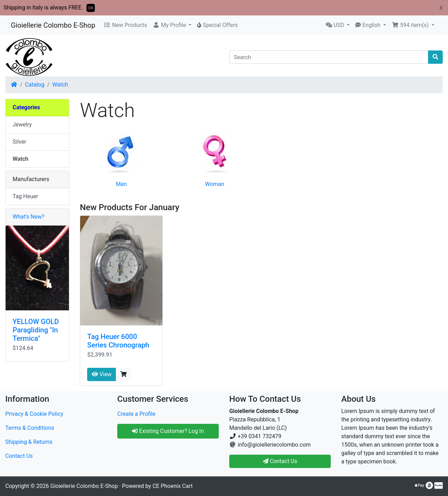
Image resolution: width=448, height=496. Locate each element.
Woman (215, 184)
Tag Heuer (25, 196)
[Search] (329, 57)
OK (91, 8)
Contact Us (19, 456)
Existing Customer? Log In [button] (168, 431)
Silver (19, 142)
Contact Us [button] (280, 461)
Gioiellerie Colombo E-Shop (53, 25)
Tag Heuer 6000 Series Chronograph (118, 341)
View (102, 374)
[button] (172, 25)
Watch (60, 85)
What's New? (29, 217)
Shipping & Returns (29, 442)
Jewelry (22, 125)
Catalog (35, 85)
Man (121, 184)
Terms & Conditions (30, 428)
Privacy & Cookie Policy (34, 414)
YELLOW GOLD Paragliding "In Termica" (36, 330)
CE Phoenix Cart (173, 486)
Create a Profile (136, 414)
